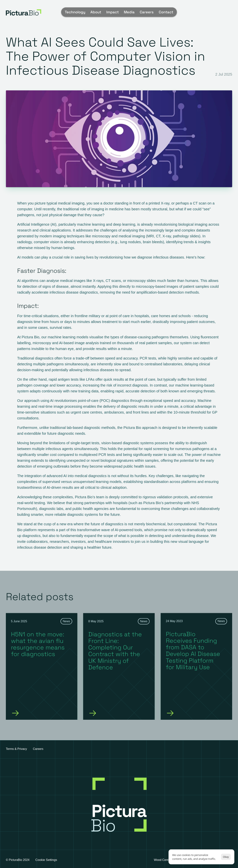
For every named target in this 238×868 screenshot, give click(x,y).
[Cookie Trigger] (46, 860)
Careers (147, 12)
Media (129, 12)
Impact (113, 12)
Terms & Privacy (16, 749)
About (96, 12)
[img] (24, 12)
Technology (75, 12)
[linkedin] (229, 749)
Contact (166, 12)
